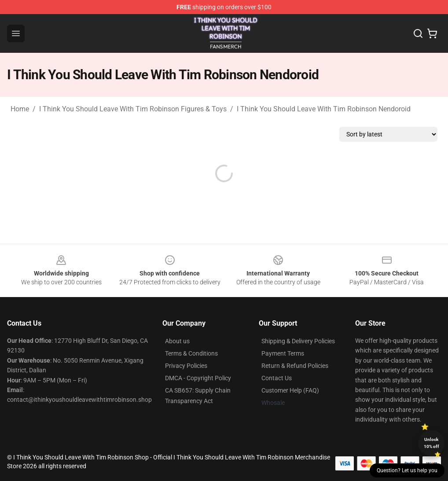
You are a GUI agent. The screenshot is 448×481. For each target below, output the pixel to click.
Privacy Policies (186, 366)
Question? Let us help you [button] (407, 470)
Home (20, 109)
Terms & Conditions (191, 353)
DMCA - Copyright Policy (198, 378)
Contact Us (277, 378)
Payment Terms (283, 353)
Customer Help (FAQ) (290, 390)
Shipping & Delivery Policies (298, 341)
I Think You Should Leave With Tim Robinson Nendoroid (324, 109)
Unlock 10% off (431, 443)
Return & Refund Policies (295, 366)
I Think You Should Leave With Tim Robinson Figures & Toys (133, 109)
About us (177, 341)
